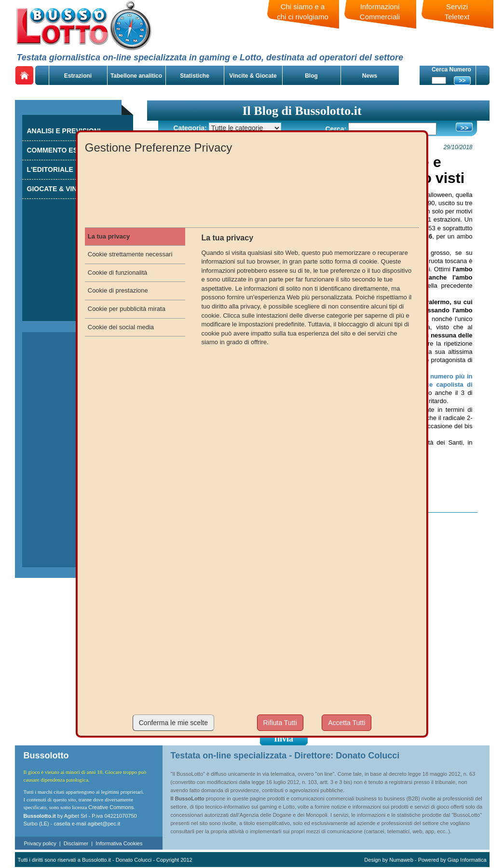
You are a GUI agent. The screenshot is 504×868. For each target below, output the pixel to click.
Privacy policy (40, 843)
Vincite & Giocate (253, 76)
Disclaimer (76, 843)
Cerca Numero (451, 70)
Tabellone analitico (136, 76)
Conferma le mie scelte (173, 723)
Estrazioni (78, 76)
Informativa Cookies (119, 843)
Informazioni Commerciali (380, 12)
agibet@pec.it (104, 824)
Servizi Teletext (457, 12)
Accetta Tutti (347, 723)
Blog (311, 76)
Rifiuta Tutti (280, 723)
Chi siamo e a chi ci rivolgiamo (303, 12)
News (370, 76)
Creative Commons (111, 807)
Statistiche (195, 76)
